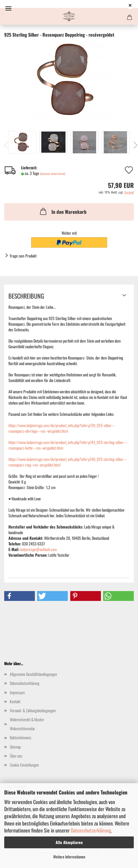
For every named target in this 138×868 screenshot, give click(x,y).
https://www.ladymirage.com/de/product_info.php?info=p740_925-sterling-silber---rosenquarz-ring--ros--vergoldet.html (68, 462)
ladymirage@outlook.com (39, 549)
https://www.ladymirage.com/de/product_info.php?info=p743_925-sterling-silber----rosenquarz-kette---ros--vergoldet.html (68, 445)
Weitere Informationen (69, 857)
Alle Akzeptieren (69, 842)
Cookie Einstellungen (24, 765)
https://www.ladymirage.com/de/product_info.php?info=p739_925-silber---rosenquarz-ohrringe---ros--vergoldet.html (62, 428)
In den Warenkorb (63, 211)
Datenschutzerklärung (91, 830)
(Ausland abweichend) (53, 174)
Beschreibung (26, 296)
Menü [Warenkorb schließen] (8, 8)
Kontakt (15, 701)
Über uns (16, 756)
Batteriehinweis (21, 737)
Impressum (17, 692)
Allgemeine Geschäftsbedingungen (33, 674)
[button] (20, 596)
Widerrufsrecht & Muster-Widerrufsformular (27, 724)
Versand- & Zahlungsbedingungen (33, 710)
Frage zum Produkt (23, 256)
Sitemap (15, 747)
